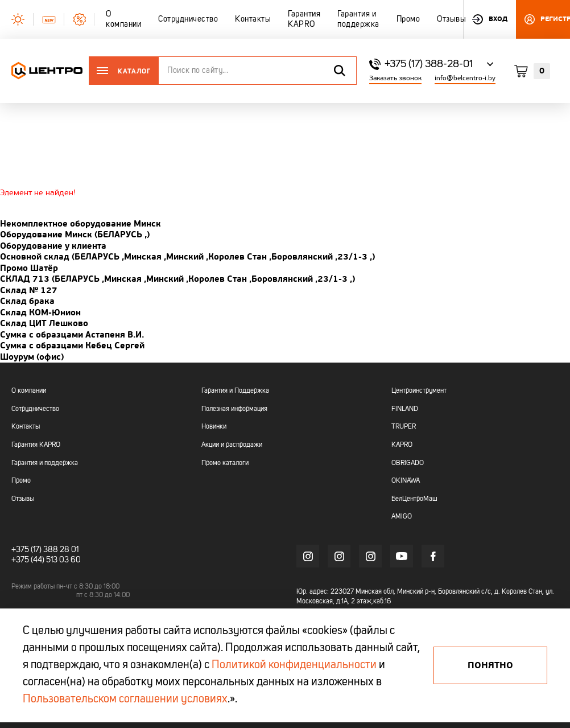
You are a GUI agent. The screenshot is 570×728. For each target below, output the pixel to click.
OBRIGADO (408, 463)
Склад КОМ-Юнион (40, 312)
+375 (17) (26, 550)
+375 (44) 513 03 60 (46, 560)
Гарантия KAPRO (36, 445)
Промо (21, 481)
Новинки (214, 427)
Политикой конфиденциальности (294, 665)
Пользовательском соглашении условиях (125, 700)
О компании (29, 391)
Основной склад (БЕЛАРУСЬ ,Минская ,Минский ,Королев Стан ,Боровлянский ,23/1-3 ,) (187, 257)
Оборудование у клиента (53, 246)
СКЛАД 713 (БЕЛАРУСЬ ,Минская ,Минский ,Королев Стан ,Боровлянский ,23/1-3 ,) (177, 279)
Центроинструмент (419, 391)
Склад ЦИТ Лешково (44, 323)
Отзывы (23, 499)
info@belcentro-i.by (465, 78)
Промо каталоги (225, 463)
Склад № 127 (29, 290)
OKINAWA (406, 481)
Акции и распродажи (232, 445)
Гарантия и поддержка (45, 463)
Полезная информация (234, 409)
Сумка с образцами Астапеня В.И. (72, 335)
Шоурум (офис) (32, 357)
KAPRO (402, 445)
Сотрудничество (35, 409)
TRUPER (404, 427)
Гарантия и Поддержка (235, 391)
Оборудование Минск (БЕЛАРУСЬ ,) (75, 235)
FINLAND (405, 409)
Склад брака (27, 301)
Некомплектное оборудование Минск (80, 224)
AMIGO (402, 517)
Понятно (490, 665)
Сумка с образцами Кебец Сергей (72, 346)
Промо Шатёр (29, 268)
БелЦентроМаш (414, 499)
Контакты (26, 427)
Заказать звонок (395, 78)
